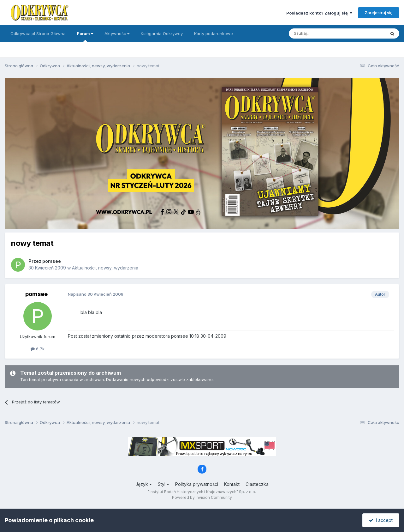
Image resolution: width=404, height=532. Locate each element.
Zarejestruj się (379, 13)
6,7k (38, 349)
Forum (85, 36)
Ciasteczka (257, 484)
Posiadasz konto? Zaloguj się (319, 13)
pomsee (52, 261)
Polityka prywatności (197, 484)
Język (144, 484)
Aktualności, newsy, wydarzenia (105, 268)
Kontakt (232, 484)
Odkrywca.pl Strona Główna (38, 33)
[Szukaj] (321, 33)
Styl (163, 484)
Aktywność (117, 33)
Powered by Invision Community (202, 497)
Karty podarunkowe (214, 33)
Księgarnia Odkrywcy (162, 33)
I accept (381, 520)
